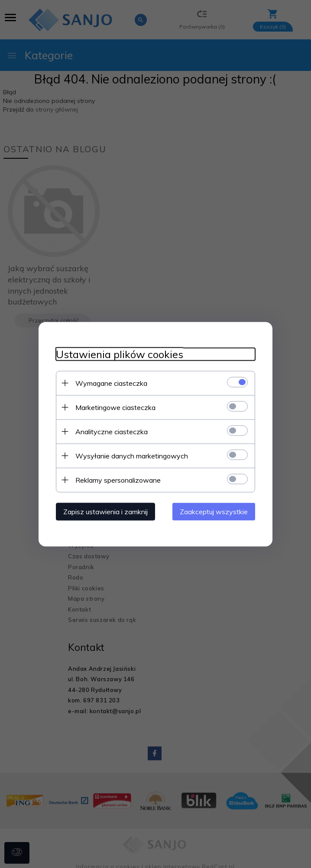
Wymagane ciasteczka (111, 383)
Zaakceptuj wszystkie (214, 511)
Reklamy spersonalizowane (118, 480)
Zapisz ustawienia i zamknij (105, 511)
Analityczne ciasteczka (112, 431)
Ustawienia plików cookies (120, 354)
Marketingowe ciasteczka (115, 407)
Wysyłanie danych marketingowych (132, 455)
